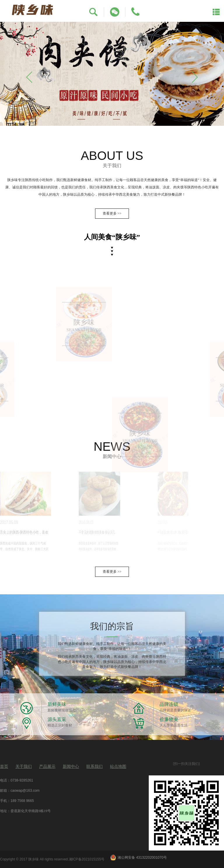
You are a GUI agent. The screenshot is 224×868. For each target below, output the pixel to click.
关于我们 (24, 767)
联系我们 (94, 767)
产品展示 (47, 767)
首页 (4, 767)
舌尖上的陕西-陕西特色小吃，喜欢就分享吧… (15, 533)
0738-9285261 (22, 780)
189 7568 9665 (22, 801)
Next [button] (195, 77)
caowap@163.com (25, 791)
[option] (112, 74)
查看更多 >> (112, 213)
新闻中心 (71, 767)
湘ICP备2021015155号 (87, 859)
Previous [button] (29, 77)
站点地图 (118, 767)
